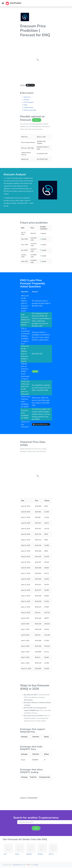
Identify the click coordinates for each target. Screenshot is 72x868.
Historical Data (28, 108)
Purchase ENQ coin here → (41, 424)
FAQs (26, 105)
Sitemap (36, 865)
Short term (27, 97)
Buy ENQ (30, 85)
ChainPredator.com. (18, 865)
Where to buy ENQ (30, 110)
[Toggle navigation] (3, 3)
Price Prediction (29, 102)
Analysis (27, 100)
